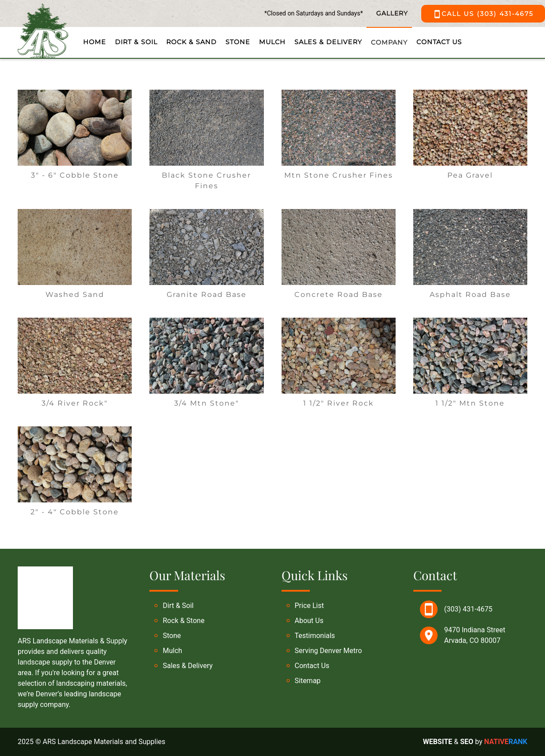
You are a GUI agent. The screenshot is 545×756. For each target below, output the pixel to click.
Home (95, 42)
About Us (309, 621)
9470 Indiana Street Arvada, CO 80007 (475, 635)
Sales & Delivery (328, 42)
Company (389, 42)
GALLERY (392, 13)
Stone (238, 42)
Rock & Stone (183, 621)
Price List (309, 606)
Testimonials (315, 636)
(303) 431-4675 (468, 609)
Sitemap (308, 681)
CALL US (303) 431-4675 (483, 14)
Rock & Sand (191, 42)
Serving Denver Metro (328, 651)
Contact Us (439, 42)
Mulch (272, 42)
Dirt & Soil (136, 42)
